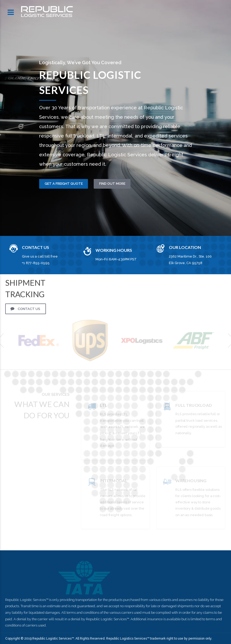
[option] (115, 118)
